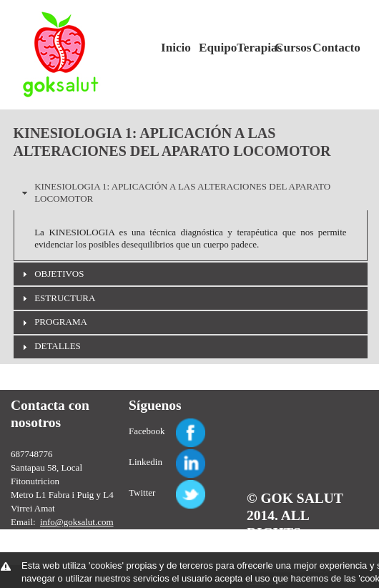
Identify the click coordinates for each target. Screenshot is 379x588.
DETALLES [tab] (50, 346)
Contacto (326, 48)
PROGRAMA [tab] (53, 322)
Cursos (288, 48)
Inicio (174, 48)
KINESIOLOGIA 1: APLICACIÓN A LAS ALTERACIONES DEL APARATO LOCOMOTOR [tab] (174, 192)
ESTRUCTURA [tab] (57, 298)
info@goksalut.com (77, 522)
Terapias (250, 48)
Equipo (212, 48)
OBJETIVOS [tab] (51, 274)
